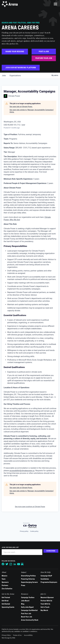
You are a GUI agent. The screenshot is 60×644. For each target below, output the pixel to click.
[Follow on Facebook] (3, 564)
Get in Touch (45, 607)
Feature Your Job (44, 58)
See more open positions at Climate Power (30, 507)
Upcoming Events (8, 607)
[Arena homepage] (10, 4)
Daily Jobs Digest (27, 607)
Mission (5, 576)
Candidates (45, 579)
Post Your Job (26, 614)
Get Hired (5, 601)
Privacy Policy (6, 635)
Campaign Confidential (29, 610)
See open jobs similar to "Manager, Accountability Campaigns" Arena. (32, 111)
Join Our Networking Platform (21, 68)
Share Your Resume (15, 52)
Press (23, 585)
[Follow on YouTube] (19, 564)
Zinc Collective (7, 589)
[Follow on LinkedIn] (15, 564)
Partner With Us (46, 601)
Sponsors (5, 582)
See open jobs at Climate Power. (21, 107)
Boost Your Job (27, 617)
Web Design (6, 638)
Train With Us (45, 604)
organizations (15, 76)
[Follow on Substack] (22, 564)
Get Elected (6, 604)
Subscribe (51, 551)
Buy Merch (44, 610)
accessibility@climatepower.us (22, 471)
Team (4, 579)
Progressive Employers (49, 582)
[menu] (55, 4)
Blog (23, 604)
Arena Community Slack (30, 620)
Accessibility (28, 635)
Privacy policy (24, 531)
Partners (5, 585)
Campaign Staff (46, 576)
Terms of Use (17, 635)
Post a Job (44, 52)
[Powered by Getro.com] (30, 525)
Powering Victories (28, 579)
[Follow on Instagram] (11, 564)
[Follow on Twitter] (7, 564)
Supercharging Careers (29, 582)
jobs (4, 76)
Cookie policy (34, 531)
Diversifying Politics (28, 576)
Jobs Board (25, 601)
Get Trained (6, 597)
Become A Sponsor (47, 597)
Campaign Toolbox (28, 597)
